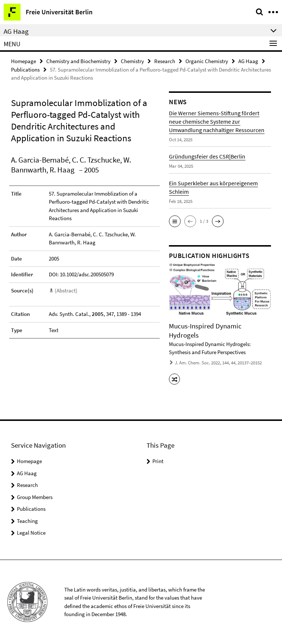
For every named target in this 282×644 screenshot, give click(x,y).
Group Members (35, 497)
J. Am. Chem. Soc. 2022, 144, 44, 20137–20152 (218, 363)
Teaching (27, 521)
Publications (25, 70)
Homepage (23, 61)
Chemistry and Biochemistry (78, 61)
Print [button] (158, 461)
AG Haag (248, 61)
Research (165, 61)
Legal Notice (31, 533)
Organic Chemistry (207, 61)
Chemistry (132, 61)
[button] (175, 221)
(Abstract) (66, 290)
